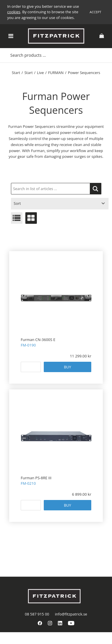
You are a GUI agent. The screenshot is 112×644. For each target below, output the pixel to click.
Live (40, 73)
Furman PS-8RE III (36, 478)
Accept (95, 12)
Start (16, 73)
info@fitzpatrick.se (71, 614)
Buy (68, 367)
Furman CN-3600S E (38, 340)
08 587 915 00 (37, 614)
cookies (14, 12)
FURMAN (56, 73)
